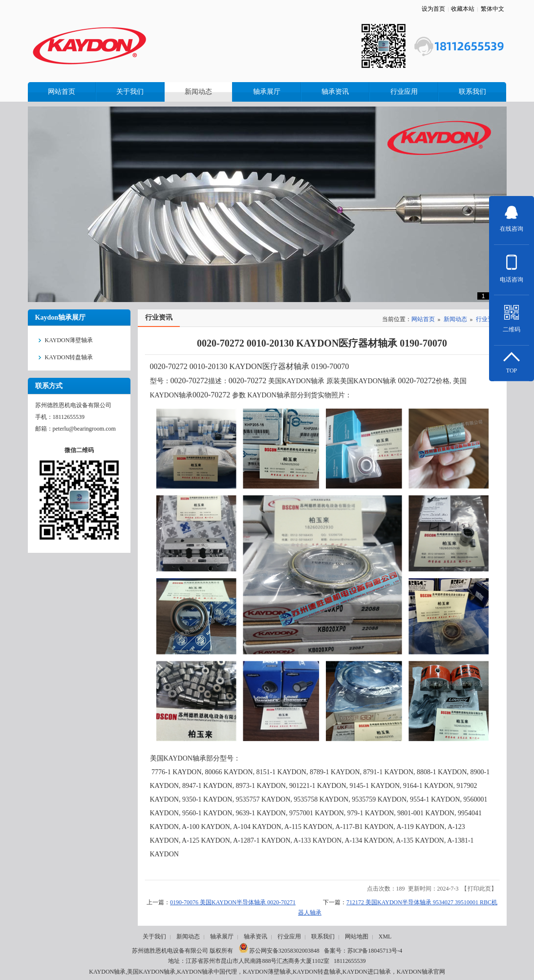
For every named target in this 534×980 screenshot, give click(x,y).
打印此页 (479, 889)
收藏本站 (463, 9)
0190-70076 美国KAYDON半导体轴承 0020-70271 (233, 902)
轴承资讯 (256, 936)
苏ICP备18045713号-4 (375, 951)
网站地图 (357, 936)
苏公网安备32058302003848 (279, 951)
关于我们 (154, 936)
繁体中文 (492, 9)
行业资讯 (488, 319)
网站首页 (423, 319)
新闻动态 (455, 319)
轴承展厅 (222, 936)
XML (385, 936)
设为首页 (433, 9)
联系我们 (323, 936)
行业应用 (289, 936)
